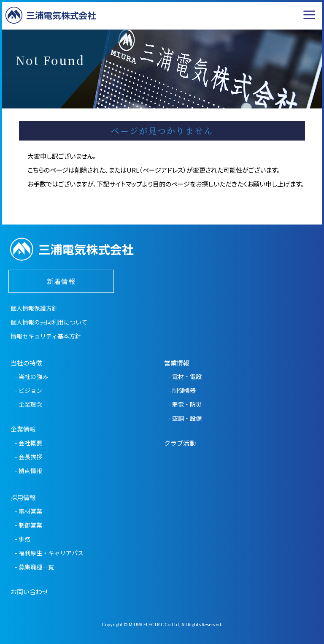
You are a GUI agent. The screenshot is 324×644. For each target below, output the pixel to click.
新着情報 (61, 281)
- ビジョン (28, 390)
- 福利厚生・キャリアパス (49, 553)
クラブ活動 (180, 443)
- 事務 (23, 539)
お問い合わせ (30, 591)
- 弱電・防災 (185, 404)
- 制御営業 (28, 525)
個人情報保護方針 (34, 308)
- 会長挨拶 (28, 457)
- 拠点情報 (28, 471)
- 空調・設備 (185, 418)
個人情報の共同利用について (49, 322)
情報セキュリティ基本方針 (46, 336)
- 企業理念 (28, 404)
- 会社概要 (28, 443)
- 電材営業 (28, 511)
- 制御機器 (182, 390)
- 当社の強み (31, 376)
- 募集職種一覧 (34, 567)
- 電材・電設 (185, 376)
